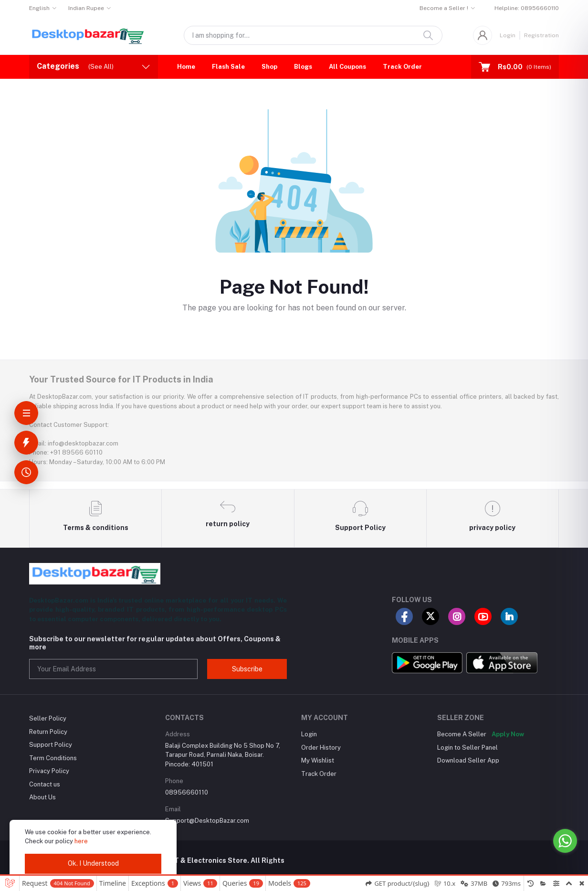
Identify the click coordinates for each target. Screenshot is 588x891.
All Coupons (347, 67)
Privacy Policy (49, 771)
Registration (541, 35)
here (81, 841)
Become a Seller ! (444, 8)
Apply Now (508, 734)
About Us (42, 797)
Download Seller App (468, 760)
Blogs (303, 67)
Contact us (45, 784)
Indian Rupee (86, 8)
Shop (269, 67)
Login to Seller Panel (467, 748)
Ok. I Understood (93, 863)
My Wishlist (318, 760)
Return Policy (48, 732)
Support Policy (51, 745)
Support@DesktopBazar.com (207, 821)
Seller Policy (48, 718)
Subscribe (247, 669)
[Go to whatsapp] (565, 841)
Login (508, 35)
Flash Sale (228, 67)
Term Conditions (53, 758)
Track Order (402, 67)
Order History (321, 748)
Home (186, 67)
